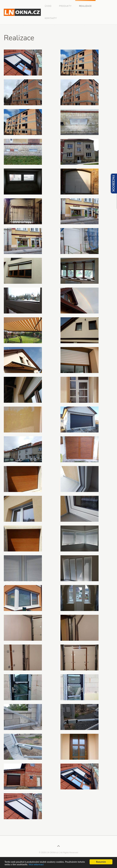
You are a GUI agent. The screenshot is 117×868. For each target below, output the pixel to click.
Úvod (48, 6)
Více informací (36, 865)
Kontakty (51, 18)
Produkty (65, 6)
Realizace (85, 6)
